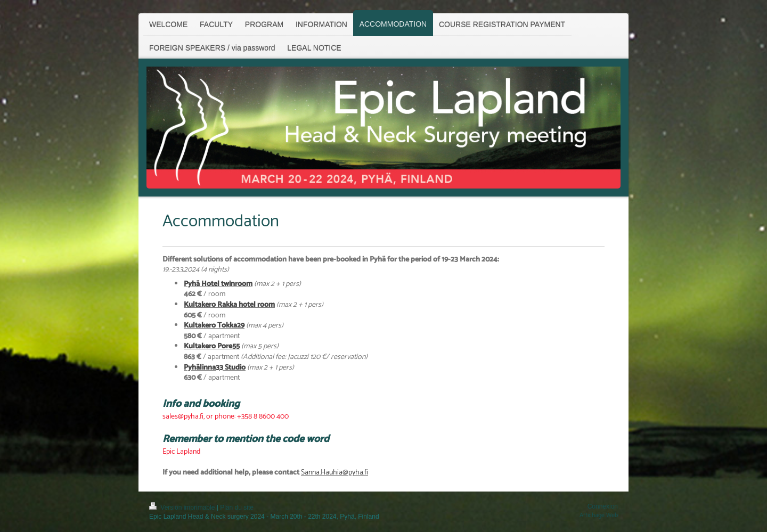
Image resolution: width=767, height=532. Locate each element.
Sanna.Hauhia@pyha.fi (334, 473)
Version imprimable (183, 508)
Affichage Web (599, 515)
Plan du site (237, 508)
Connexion (603, 506)
